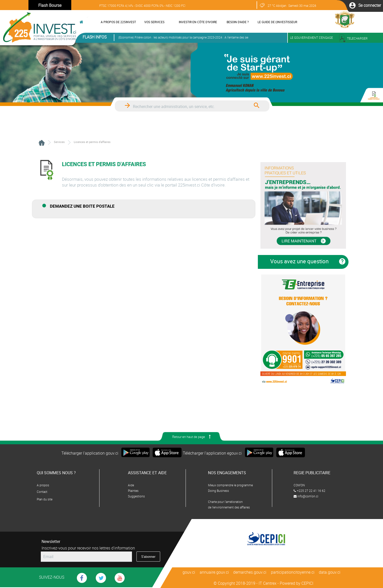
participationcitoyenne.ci (293, 572)
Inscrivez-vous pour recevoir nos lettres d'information (88, 548)
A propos (43, 485)
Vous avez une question (299, 261)
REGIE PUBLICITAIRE (312, 473)
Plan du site (45, 499)
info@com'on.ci (306, 496)
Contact (42, 492)
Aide (131, 485)
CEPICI (307, 583)
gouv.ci (189, 572)
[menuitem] (117, 22)
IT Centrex (268, 583)
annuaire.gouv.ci (214, 572)
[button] (370, 5)
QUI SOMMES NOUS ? (56, 473)
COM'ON (299, 485)
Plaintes (133, 491)
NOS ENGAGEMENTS (227, 473)
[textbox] (187, 107)
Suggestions (136, 496)
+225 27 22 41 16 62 (309, 491)
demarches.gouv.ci (250, 572)
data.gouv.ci (330, 572)
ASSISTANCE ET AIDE (147, 473)
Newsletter (51, 541)
